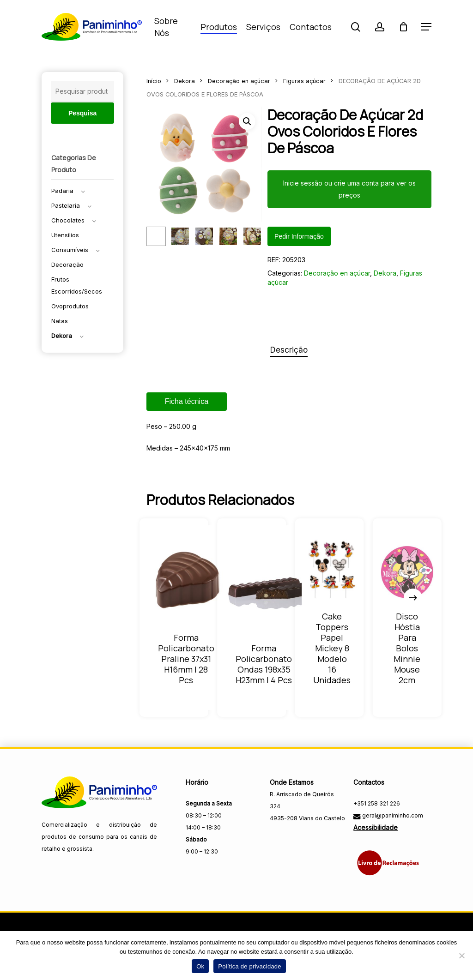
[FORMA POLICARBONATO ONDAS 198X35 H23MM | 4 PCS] (264, 592)
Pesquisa (82, 113)
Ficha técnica (187, 401)
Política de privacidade (250, 966)
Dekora (62, 336)
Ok (200, 966)
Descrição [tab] (289, 350)
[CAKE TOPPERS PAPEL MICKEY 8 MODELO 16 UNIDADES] (332, 569)
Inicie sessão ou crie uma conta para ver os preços (349, 189)
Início (154, 81)
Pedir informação (299, 236)
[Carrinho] (403, 27)
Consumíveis (70, 250)
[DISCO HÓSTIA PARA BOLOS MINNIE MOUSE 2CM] (407, 572)
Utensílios (65, 235)
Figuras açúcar (304, 81)
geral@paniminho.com (392, 815)
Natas (60, 321)
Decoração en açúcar (239, 81)
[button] (426, 27)
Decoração (67, 265)
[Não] (461, 956)
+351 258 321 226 (377, 803)
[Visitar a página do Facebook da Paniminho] (278, 839)
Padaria (62, 191)
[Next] (413, 598)
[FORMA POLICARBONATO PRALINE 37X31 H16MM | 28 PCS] (186, 581)
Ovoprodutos (70, 306)
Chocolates (68, 220)
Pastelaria (66, 205)
